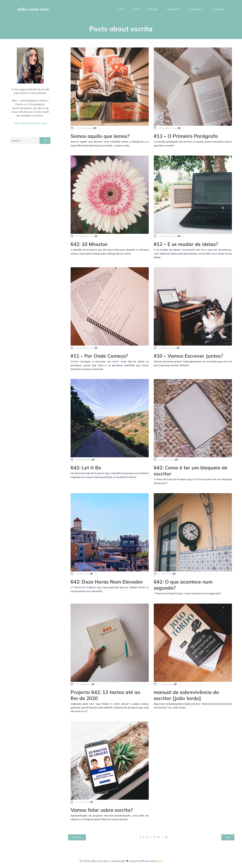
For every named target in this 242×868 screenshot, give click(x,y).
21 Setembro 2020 (166, 236)
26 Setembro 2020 (83, 236)
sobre (136, 9)
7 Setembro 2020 (165, 348)
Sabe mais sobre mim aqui (30, 123)
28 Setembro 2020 (166, 128)
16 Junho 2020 (164, 684)
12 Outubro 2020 (82, 128)
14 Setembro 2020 (83, 348)
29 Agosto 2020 (81, 460)
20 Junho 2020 (81, 684)
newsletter (173, 9)
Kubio (159, 861)
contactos (218, 9)
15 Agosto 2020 (164, 460)
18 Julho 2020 (80, 574)
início (121, 9)
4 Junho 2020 (80, 802)
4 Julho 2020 (163, 574)
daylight (153, 9)
